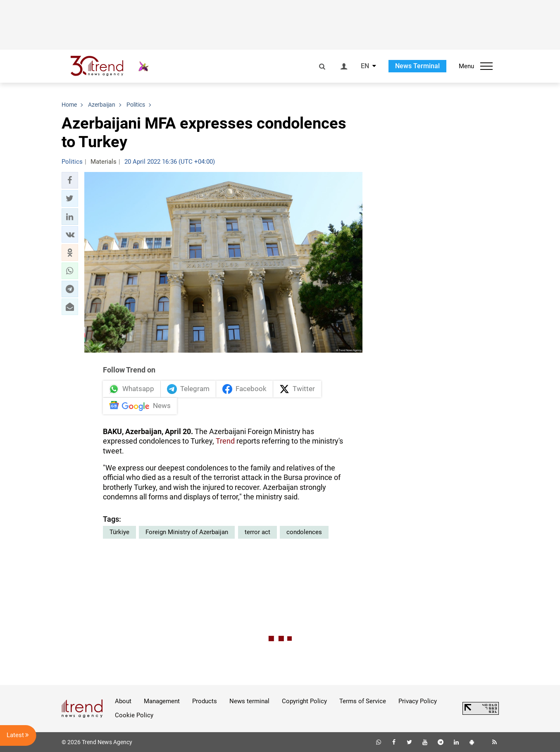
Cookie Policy (134, 715)
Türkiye (119, 532)
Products (205, 701)
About (123, 701)
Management (162, 701)
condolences (304, 532)
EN (365, 66)
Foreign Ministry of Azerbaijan (187, 532)
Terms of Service (363, 701)
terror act (257, 532)
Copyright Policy (304, 701)
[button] (70, 180)
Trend (225, 441)
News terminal (249, 701)
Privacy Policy (418, 701)
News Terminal (417, 66)
